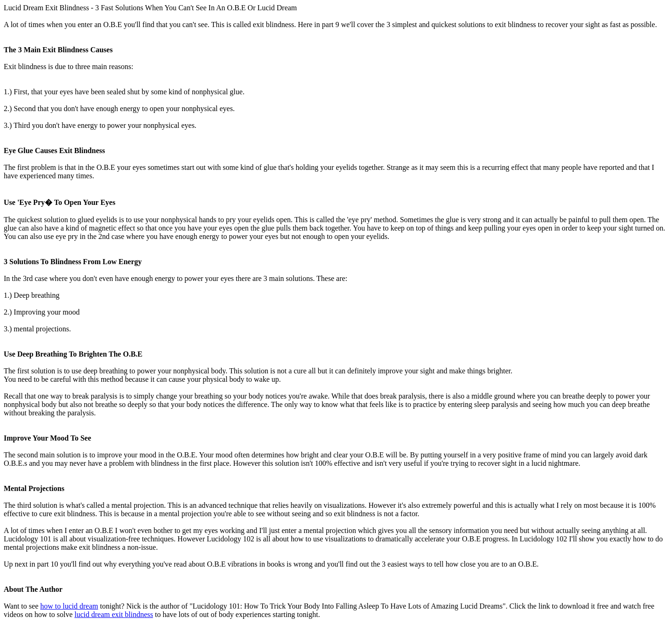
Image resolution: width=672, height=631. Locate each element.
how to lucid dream (69, 606)
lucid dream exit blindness (114, 614)
